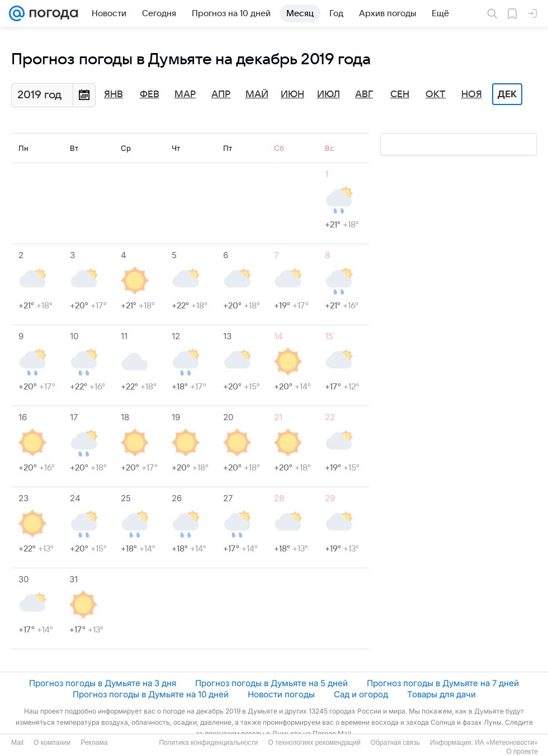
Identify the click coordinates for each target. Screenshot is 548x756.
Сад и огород (361, 694)
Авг (364, 94)
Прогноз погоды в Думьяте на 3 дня (103, 683)
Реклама (94, 743)
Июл (329, 94)
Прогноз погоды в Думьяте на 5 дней (271, 683)
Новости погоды (281, 694)
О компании (52, 743)
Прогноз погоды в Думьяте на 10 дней (151, 694)
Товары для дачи (441, 694)
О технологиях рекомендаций (314, 743)
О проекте (522, 752)
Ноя (472, 94)
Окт (436, 94)
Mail (17, 743)
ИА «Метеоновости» (506, 743)
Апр (221, 94)
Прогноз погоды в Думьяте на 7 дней (443, 683)
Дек (507, 94)
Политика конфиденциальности (208, 743)
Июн (292, 94)
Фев (150, 94)
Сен (400, 94)
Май (257, 94)
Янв (114, 94)
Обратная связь (395, 743)
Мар (185, 94)
